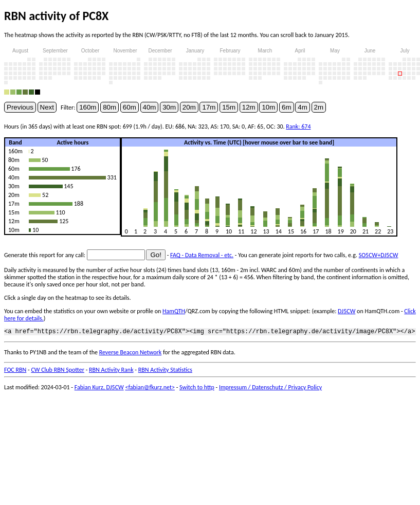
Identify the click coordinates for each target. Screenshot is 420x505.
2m (319, 107)
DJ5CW (346, 311)
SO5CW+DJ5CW (379, 255)
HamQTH (174, 311)
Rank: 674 (298, 127)
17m (209, 107)
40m (150, 107)
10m (268, 107)
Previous (20, 107)
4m (303, 107)
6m (287, 107)
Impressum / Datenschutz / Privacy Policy (270, 389)
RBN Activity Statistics (165, 371)
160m (88, 107)
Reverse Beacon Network (131, 354)
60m (130, 107)
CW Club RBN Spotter (58, 371)
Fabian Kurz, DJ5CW (99, 389)
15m (229, 107)
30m (169, 107)
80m (109, 107)
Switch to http (197, 389)
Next (47, 107)
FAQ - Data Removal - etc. (202, 255)
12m (249, 107)
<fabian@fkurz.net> (150, 389)
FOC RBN (15, 371)
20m (189, 107)
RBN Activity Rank (111, 371)
